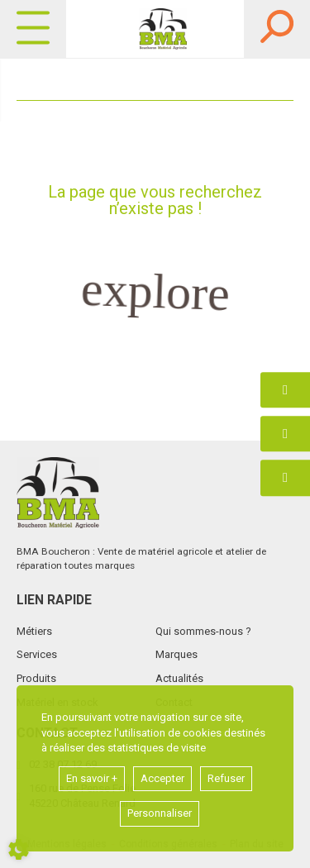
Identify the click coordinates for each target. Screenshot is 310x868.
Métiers (34, 631)
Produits (36, 678)
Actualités (179, 678)
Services (37, 654)
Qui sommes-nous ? (203, 631)
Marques (176, 654)
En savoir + (92, 778)
